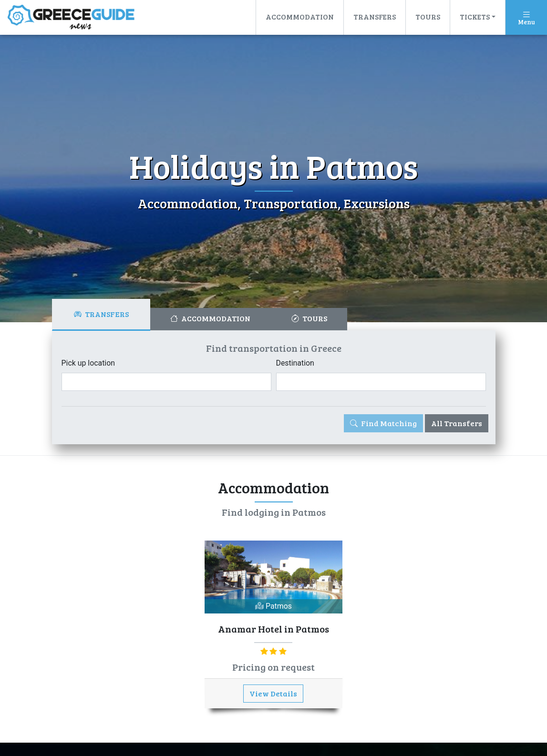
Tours (428, 16)
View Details (273, 693)
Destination (295, 363)
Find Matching (383, 423)
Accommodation (300, 16)
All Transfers (457, 423)
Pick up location (88, 363)
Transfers (375, 16)
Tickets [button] (475, 16)
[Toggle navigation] (526, 17)
